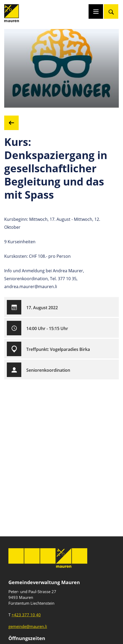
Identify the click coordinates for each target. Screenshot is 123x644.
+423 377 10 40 (26, 615)
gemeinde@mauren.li (28, 626)
